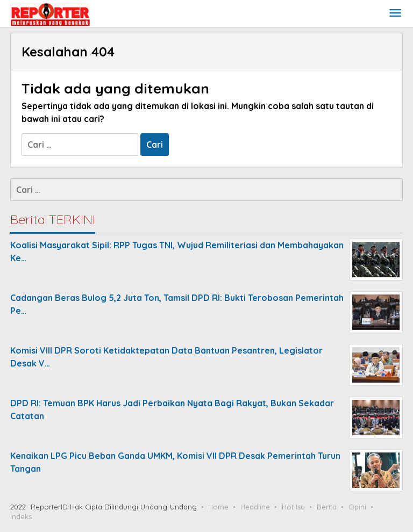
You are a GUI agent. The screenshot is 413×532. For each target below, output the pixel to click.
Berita (327, 507)
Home (218, 507)
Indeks (21, 516)
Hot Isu (293, 507)
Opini (357, 507)
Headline (255, 507)
